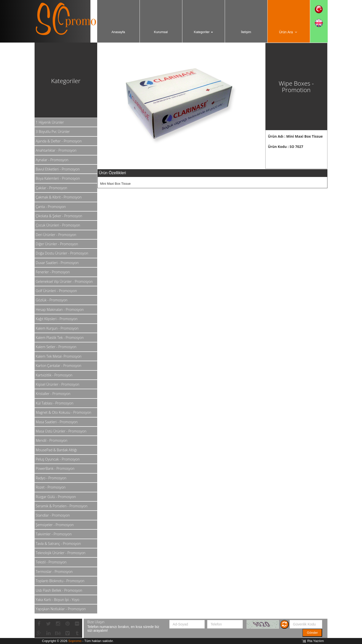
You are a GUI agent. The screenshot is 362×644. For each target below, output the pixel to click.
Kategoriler (203, 32)
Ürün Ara (289, 32)
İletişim (246, 32)
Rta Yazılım (316, 641)
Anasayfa (118, 32)
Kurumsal (161, 32)
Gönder (312, 633)
